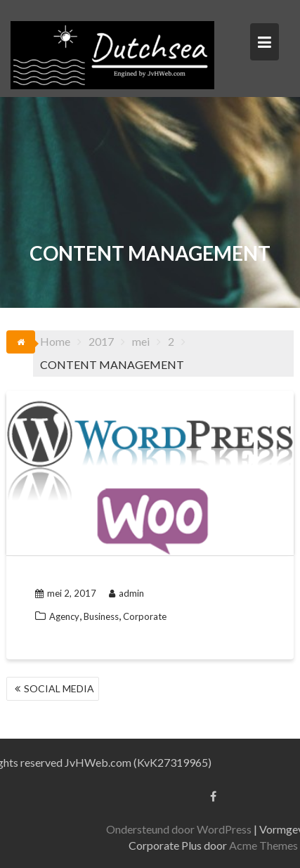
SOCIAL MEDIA (59, 688)
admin (126, 593)
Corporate (145, 616)
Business (101, 616)
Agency (64, 616)
